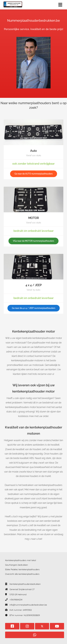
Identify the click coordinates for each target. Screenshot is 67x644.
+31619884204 (16, 600)
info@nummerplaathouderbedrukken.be (28, 605)
